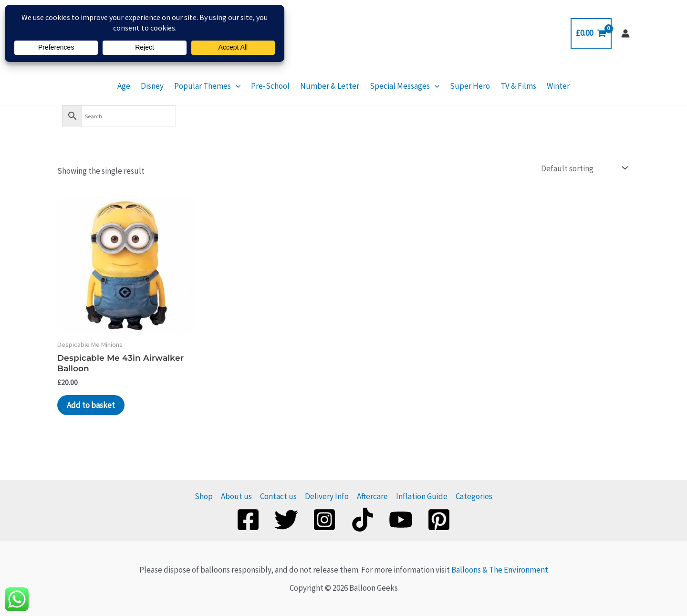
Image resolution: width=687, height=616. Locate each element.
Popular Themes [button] (207, 86)
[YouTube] (401, 520)
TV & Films (518, 86)
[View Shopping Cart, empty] (591, 33)
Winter (558, 86)
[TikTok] (363, 520)
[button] (236, 86)
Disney (152, 86)
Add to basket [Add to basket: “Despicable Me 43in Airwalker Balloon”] (91, 405)
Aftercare (372, 496)
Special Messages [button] (405, 86)
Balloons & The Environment (500, 570)
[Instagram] (324, 520)
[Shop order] (583, 168)
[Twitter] (286, 520)
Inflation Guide (422, 496)
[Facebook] (248, 520)
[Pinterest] (439, 520)
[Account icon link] (625, 33)
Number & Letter (330, 86)
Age (124, 86)
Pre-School (270, 86)
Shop (204, 496)
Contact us (278, 496)
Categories (474, 496)
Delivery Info (327, 496)
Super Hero (470, 86)
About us (236, 496)
